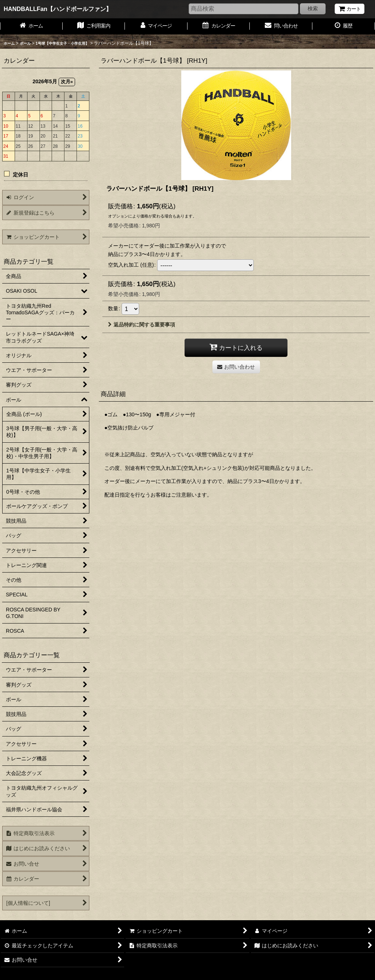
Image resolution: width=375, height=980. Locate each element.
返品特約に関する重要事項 (142, 325)
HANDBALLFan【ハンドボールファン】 (58, 9)
